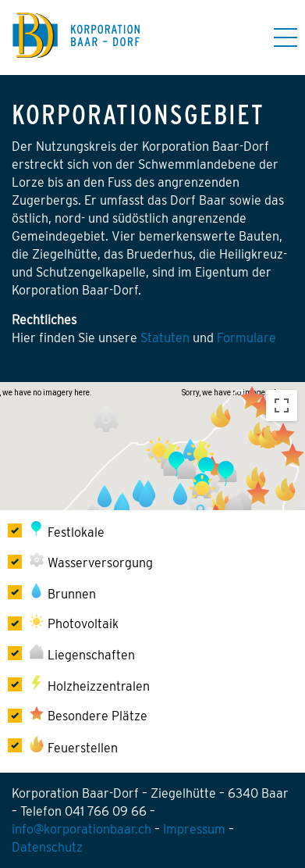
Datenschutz (47, 847)
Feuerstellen (74, 746)
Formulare (246, 338)
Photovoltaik (74, 623)
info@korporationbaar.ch (82, 829)
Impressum (194, 829)
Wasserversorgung (91, 561)
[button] (106, 420)
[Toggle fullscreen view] (282, 405)
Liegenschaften (82, 653)
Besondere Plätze (89, 715)
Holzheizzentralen (90, 684)
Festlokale (68, 530)
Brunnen (64, 592)
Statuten (167, 338)
